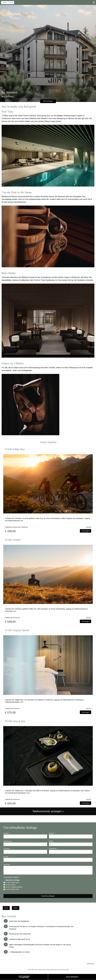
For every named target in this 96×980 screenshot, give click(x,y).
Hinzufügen (85, 531)
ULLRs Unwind (10, 885)
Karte (6, 908)
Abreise (52, 833)
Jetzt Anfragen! (72, 977)
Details (88, 527)
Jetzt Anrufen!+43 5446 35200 (24, 977)
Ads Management (52, 970)
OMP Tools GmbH (64, 970)
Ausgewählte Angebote (11, 877)
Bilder (16, 908)
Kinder (51, 841)
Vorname (6, 849)
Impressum (91, 963)
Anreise (7, 833)
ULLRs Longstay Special (14, 887)
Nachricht (7, 865)
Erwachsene (8, 841)
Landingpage (41, 970)
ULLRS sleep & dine (12, 889)
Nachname (53, 849)
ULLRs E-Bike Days (12, 882)
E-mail (6, 857)
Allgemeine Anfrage (12, 880)
